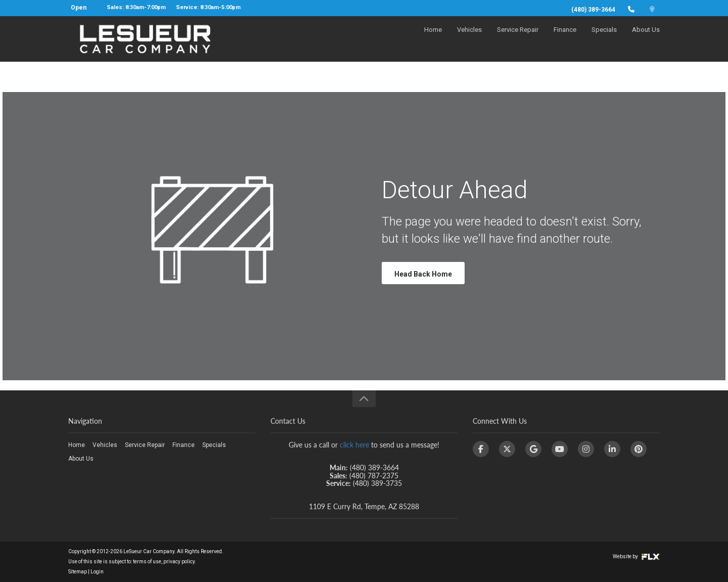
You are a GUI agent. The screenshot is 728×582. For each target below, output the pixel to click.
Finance (565, 39)
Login (97, 572)
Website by (636, 556)
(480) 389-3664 (593, 10)
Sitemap (78, 572)
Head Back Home (423, 274)
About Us (646, 39)
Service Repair (518, 39)
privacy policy (179, 562)
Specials (604, 39)
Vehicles (469, 39)
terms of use (147, 562)
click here (354, 445)
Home (433, 39)
